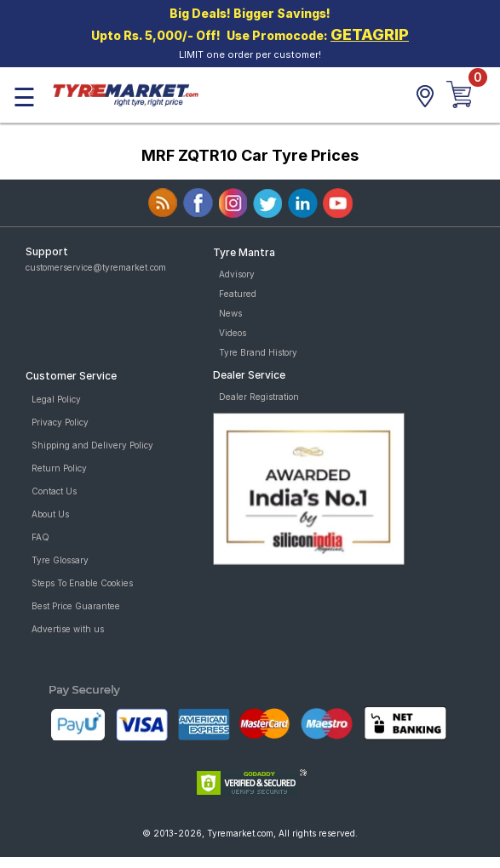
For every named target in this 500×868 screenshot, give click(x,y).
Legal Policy (56, 399)
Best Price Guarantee (76, 606)
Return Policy (59, 468)
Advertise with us (68, 629)
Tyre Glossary (60, 560)
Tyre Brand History (258, 352)
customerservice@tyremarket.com (96, 267)
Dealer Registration (259, 397)
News (230, 313)
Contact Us (54, 491)
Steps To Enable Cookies (82, 583)
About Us (50, 514)
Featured (238, 294)
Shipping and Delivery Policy (92, 445)
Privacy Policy (60, 422)
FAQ (40, 537)
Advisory (237, 274)
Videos (233, 333)
